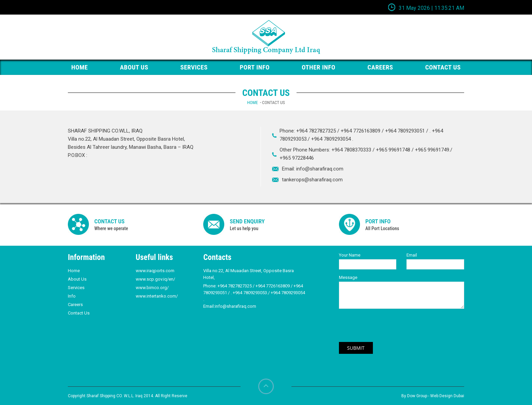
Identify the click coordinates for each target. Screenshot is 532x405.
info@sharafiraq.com (320, 169)
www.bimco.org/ (152, 288)
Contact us (443, 67)
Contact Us (79, 313)
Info (72, 296)
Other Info (318, 67)
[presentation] (391, 329)
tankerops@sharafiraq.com (312, 180)
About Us (134, 67)
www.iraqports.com (155, 271)
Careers (380, 67)
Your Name (350, 255)
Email (412, 255)
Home (252, 103)
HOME (80, 67)
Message (348, 277)
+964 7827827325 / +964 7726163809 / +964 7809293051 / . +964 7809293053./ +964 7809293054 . (254, 293)
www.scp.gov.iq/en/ (155, 279)
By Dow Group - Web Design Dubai (433, 396)
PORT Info (255, 67)
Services (194, 67)
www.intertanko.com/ (157, 296)
